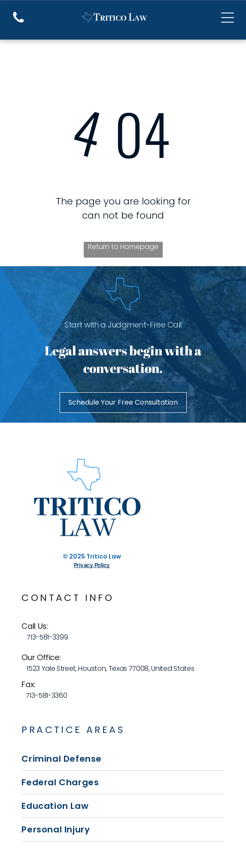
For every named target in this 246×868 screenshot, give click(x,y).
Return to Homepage (123, 247)
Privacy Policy (92, 565)
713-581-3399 (47, 637)
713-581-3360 (46, 695)
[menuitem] (123, 759)
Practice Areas (73, 730)
